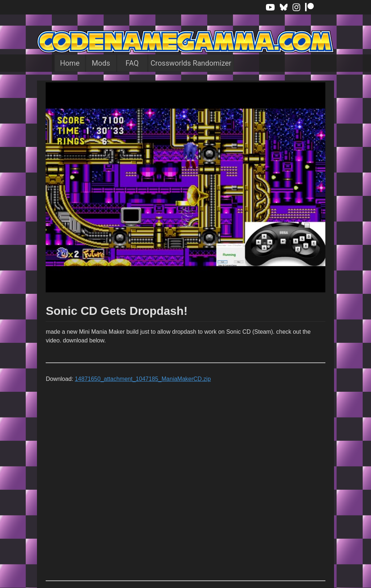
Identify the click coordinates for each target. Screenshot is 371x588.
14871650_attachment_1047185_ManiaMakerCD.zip (143, 379)
